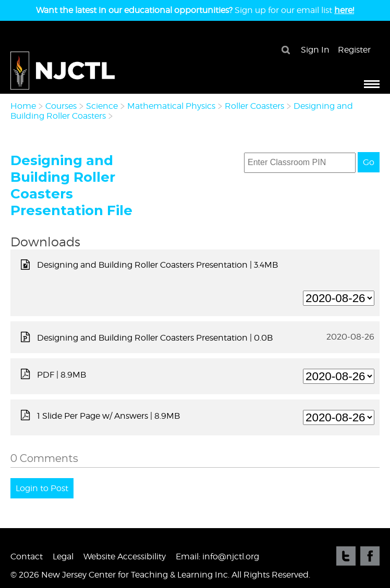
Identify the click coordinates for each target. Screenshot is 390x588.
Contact (27, 556)
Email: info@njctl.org (217, 556)
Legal (63, 556)
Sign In (315, 50)
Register (354, 50)
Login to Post (42, 488)
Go (369, 162)
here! (344, 10)
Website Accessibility (125, 556)
